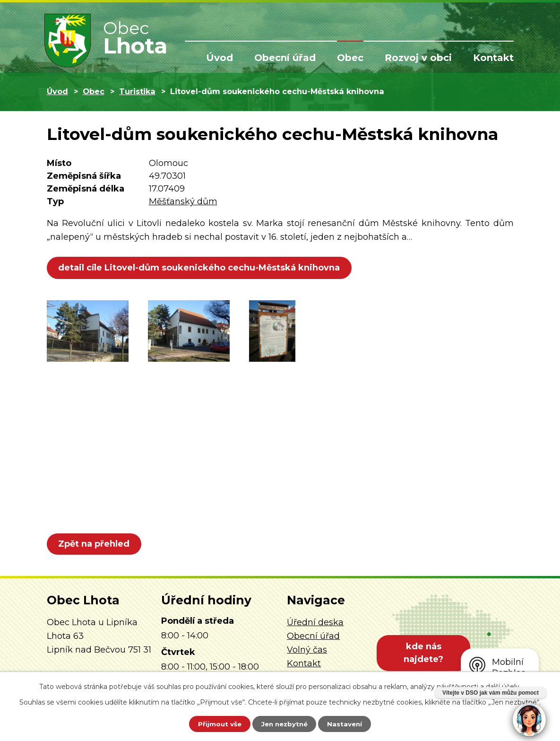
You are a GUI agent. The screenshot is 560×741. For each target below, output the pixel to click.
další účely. (503, 686)
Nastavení (349, 724)
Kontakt (493, 58)
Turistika (137, 91)
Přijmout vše (215, 724)
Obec (350, 58)
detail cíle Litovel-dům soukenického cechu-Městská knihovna (200, 268)
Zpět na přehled (95, 544)
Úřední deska (315, 622)
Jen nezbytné (284, 724)
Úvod (220, 58)
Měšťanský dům (183, 201)
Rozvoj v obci (418, 58)
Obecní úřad (285, 58)
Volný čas (307, 650)
